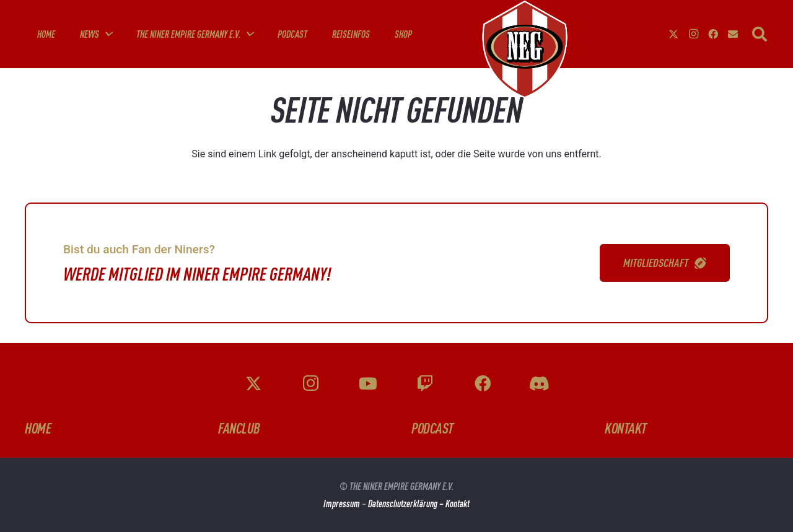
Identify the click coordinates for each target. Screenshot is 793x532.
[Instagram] (693, 34)
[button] (105, 34)
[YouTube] (368, 383)
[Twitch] (425, 383)
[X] (673, 34)
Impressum (342, 504)
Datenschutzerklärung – (407, 504)
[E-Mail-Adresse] (733, 34)
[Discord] (540, 383)
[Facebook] (713, 34)
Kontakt (458, 504)
